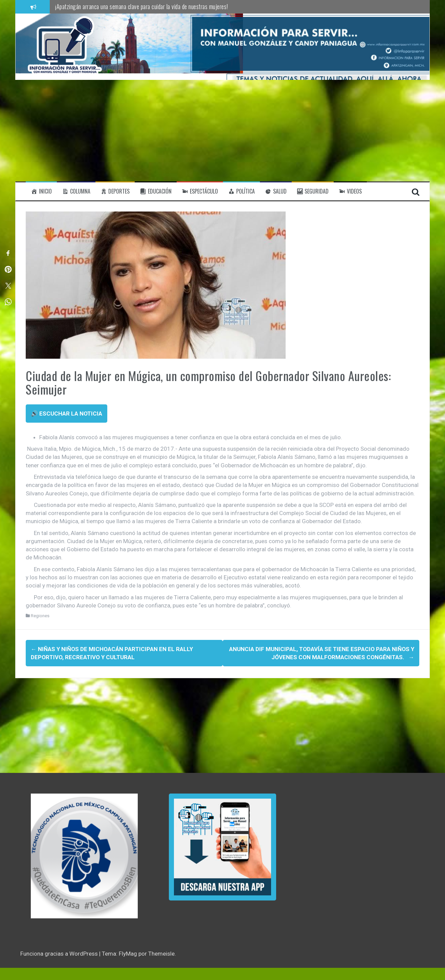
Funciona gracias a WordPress (60, 952)
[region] (84, 855)
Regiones (40, 616)
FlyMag (128, 952)
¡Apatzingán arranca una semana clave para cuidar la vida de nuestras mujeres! (141, 6)
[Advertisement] (223, 131)
